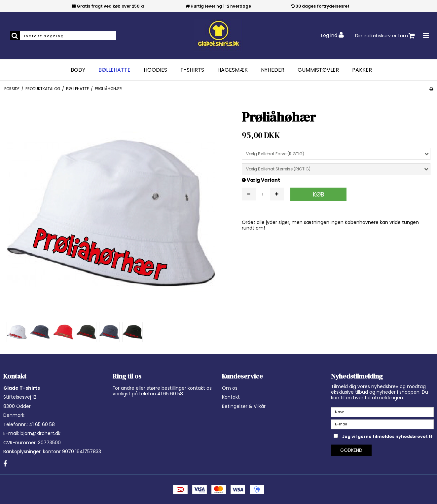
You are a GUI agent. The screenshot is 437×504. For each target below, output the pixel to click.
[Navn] (382, 412)
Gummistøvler (318, 70)
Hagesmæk (233, 70)
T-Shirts (192, 70)
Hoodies (155, 70)
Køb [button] (319, 194)
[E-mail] (382, 424)
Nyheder (273, 70)
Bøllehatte (114, 70)
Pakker (362, 70)
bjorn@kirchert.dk (40, 433)
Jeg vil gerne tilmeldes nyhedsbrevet (388, 436)
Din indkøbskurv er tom (385, 36)
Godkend (351, 450)
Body (78, 70)
